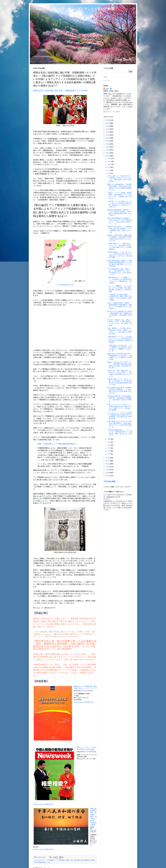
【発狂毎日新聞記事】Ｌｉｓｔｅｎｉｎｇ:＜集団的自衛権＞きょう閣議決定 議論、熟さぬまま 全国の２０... (120, 433)
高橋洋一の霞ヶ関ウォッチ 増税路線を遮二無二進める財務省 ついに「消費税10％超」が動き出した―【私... (120, 229)
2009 (108, 470)
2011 (108, 464)
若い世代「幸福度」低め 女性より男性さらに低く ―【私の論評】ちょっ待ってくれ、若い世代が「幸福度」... (120, 323)
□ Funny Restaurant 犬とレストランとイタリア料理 (74, 9)
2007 (108, 476)
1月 (109, 454)
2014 (108, 156)
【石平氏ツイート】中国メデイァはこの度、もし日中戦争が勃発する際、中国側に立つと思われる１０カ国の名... (119, 204)
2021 (108, 135)
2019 (108, 141)
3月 (109, 448)
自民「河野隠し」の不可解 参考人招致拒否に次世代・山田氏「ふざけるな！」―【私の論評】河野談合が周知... (119, 331)
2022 (108, 132)
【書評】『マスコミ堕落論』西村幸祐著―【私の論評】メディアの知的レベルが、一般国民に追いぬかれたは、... (119, 196)
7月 (109, 173)
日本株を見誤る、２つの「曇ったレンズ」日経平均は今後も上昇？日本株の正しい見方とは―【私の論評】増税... (119, 255)
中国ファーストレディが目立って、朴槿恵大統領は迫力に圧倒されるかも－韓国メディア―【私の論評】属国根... (119, 407)
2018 (108, 144)
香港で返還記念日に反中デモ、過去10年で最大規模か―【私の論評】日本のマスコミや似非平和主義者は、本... (120, 424)
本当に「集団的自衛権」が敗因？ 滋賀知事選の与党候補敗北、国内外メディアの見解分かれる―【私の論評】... (119, 306)
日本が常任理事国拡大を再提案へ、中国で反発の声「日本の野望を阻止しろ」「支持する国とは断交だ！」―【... (119, 221)
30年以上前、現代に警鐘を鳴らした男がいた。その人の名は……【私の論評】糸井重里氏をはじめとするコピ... (120, 373)
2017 (108, 147)
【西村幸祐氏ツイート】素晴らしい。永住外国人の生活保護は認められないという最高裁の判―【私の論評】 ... (119, 280)
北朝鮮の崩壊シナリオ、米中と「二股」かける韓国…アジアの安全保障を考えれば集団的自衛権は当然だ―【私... (119, 382)
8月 (109, 170)
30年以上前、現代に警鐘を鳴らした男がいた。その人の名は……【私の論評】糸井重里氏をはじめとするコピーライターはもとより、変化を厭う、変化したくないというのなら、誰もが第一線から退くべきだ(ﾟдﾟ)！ (65, 657)
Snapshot (107, 499)
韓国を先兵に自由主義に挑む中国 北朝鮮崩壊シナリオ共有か (61, 91)
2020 (108, 138)
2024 (108, 126)
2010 (108, 467)
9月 (109, 167)
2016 (108, 150)
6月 (109, 439)
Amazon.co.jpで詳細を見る (84, 702)
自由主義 (77, 860)
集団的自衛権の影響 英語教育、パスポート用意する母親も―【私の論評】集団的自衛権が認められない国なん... (119, 213)
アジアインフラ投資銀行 (47, 860)
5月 (109, 442)
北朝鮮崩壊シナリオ (44, 862)
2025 (108, 123)
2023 (108, 129)
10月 (109, 164)
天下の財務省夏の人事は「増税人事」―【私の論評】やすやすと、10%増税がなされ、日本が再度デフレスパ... (119, 272)
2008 (108, 473)
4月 (109, 445)
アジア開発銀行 (60, 860)
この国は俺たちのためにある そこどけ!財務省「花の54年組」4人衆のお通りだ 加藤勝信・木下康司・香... (119, 348)
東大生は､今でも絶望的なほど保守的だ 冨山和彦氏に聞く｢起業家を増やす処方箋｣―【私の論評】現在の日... (120, 314)
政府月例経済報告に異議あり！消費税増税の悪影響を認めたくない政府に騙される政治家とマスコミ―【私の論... (119, 263)
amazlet (83, 691)
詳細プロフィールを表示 (112, 112)
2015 (108, 153)
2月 (109, 451)
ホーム (108, 80)
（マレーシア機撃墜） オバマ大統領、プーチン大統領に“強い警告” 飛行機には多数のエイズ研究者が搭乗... (120, 289)
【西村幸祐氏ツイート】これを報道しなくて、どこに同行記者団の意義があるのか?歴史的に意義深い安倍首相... (120, 340)
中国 (35, 862)
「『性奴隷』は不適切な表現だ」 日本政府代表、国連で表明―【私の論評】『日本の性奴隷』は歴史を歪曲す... (119, 297)
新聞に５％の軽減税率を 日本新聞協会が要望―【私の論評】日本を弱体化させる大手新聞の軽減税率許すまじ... (119, 187)
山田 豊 (109, 89)
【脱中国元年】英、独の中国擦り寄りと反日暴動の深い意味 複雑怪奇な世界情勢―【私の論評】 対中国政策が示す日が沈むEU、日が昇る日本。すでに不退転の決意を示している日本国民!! (65, 645)
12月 (109, 158)
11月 (109, 161)
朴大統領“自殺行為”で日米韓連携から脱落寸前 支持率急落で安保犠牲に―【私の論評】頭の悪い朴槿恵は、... (120, 399)
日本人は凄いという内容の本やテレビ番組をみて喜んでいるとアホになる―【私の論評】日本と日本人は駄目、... (119, 179)
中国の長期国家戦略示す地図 (65, 285)
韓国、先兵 (70, 860)
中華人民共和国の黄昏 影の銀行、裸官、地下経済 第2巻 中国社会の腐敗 (93, 817)
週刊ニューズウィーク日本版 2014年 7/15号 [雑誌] (87, 748)
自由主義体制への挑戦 (87, 860)
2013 (108, 458)
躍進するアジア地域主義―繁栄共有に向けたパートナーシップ (85, 687)
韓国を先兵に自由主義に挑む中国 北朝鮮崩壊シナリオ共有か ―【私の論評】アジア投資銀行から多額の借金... (120, 356)
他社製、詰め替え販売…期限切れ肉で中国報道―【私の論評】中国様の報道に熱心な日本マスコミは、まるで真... (119, 238)
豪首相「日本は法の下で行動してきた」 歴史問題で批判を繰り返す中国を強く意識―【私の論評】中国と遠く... (119, 365)
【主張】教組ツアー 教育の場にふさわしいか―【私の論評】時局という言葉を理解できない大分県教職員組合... (119, 246)
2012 (108, 461)
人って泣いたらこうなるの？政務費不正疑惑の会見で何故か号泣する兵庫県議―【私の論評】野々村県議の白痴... (119, 416)
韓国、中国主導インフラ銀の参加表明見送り (57, 444)
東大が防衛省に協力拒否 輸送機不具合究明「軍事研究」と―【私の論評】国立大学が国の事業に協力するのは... (119, 390)
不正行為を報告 (110, 481)
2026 (108, 120)
